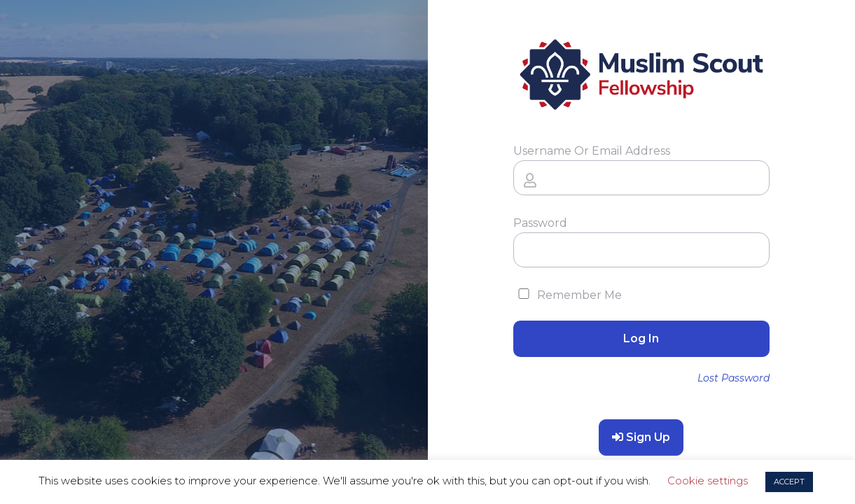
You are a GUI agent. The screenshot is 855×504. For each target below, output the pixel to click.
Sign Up (641, 437)
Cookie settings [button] (708, 481)
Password (540, 223)
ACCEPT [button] (789, 482)
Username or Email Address (592, 151)
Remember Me (568, 295)
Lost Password (734, 378)
